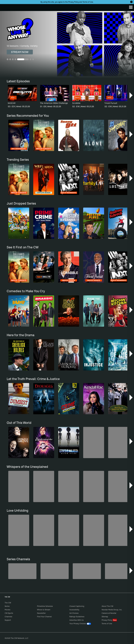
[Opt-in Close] (131, 2)
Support (8, 620)
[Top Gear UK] (119, 571)
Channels (8, 617)
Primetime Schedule (45, 606)
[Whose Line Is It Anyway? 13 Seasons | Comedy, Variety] (67, 44)
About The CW (107, 606)
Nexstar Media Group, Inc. (112, 610)
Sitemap (105, 617)
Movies (7, 610)
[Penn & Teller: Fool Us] (87, 571)
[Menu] (131, 7)
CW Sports (9, 613)
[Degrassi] (22, 571)
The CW (5, 7)
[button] (131, 95)
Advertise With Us (77, 620)
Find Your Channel (44, 617)
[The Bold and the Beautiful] (55, 571)
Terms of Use (88, 2)
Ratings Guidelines (77, 617)
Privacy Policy (74, 2)
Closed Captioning (77, 606)
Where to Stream (44, 610)
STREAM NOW (20, 52)
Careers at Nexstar (109, 613)
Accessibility (74, 610)
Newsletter (41, 613)
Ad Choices (74, 613)
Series (7, 606)
